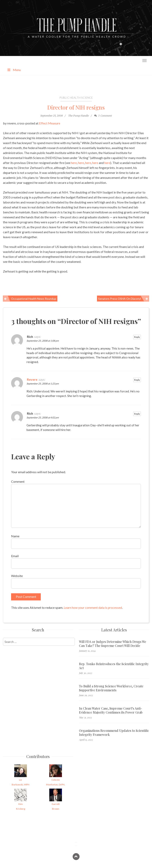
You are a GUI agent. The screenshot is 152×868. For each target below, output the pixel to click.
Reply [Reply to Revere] (137, 380)
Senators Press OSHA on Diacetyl (120, 299)
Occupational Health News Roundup (34, 299)
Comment (18, 481)
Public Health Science (76, 98)
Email (15, 556)
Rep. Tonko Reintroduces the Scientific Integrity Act (114, 666)
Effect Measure (50, 123)
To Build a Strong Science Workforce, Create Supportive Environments (111, 688)
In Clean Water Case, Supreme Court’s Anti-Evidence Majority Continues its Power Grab (111, 710)
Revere (32, 379)
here (74, 163)
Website (17, 576)
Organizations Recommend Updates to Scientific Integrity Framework (114, 733)
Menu (14, 70)
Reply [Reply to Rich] (137, 337)
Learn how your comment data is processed (93, 607)
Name (15, 536)
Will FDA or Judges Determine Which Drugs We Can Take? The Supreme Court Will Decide (113, 644)
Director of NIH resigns (76, 107)
